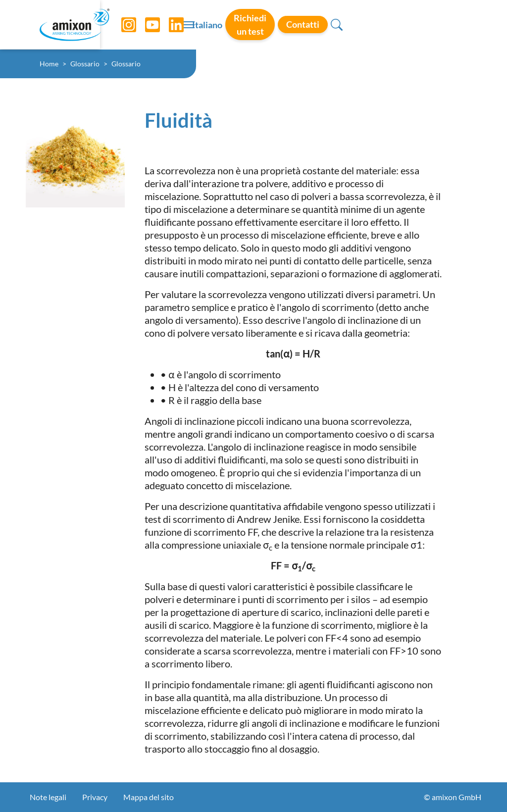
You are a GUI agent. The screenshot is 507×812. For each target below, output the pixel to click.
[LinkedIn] (169, 25)
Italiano (296, 25)
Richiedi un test (355, 24)
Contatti (423, 24)
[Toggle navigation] (253, 25)
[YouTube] (145, 25)
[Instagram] (121, 25)
